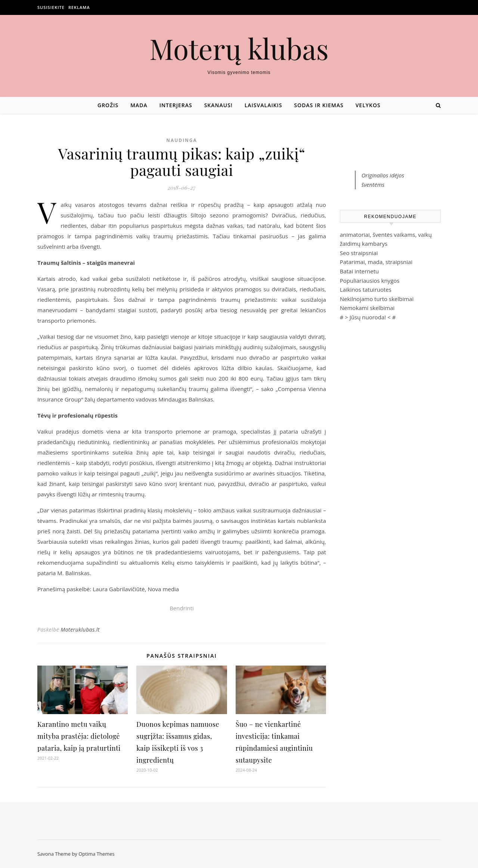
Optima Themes (97, 854)
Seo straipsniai (359, 253)
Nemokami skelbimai (367, 308)
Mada (139, 105)
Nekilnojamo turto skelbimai (377, 299)
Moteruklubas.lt (80, 630)
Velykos (368, 105)
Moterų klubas (239, 48)
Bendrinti (182, 608)
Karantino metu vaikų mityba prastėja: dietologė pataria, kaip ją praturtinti (79, 736)
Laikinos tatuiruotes (366, 289)
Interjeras (176, 105)
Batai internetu (359, 271)
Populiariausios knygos (370, 280)
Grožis (108, 105)
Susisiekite (51, 7)
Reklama (79, 7)
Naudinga (182, 140)
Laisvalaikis (263, 105)
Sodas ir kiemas (319, 105)
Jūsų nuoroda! (368, 317)
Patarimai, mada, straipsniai (376, 262)
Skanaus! (218, 105)
